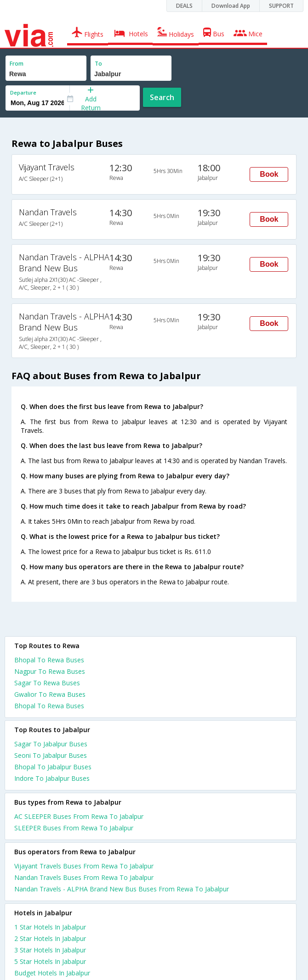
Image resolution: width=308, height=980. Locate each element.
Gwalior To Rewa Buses (50, 694)
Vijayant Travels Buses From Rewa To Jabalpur (84, 866)
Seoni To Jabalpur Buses (51, 755)
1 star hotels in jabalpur (50, 927)
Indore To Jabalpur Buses (52, 778)
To (98, 64)
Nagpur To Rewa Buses (50, 671)
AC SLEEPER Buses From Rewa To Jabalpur (79, 816)
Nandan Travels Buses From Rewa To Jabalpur (84, 877)
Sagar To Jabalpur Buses (51, 744)
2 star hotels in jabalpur (50, 938)
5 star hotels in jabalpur (50, 961)
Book (269, 174)
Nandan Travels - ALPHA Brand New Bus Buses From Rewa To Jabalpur (122, 889)
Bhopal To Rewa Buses (49, 660)
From (17, 64)
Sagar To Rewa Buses (47, 683)
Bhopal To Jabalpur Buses (53, 767)
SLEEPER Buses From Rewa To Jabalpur (74, 828)
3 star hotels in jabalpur (50, 950)
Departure (23, 92)
